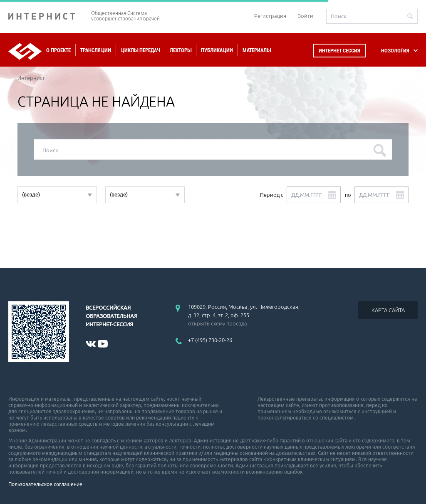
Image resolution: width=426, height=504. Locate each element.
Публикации (217, 50)
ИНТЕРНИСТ (46, 16)
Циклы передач (140, 50)
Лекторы (181, 50)
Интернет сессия (339, 51)
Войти (305, 16)
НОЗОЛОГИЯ (395, 51)
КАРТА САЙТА (388, 310)
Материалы (257, 50)
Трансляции (96, 50)
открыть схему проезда (218, 323)
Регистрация (270, 16)
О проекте (58, 50)
